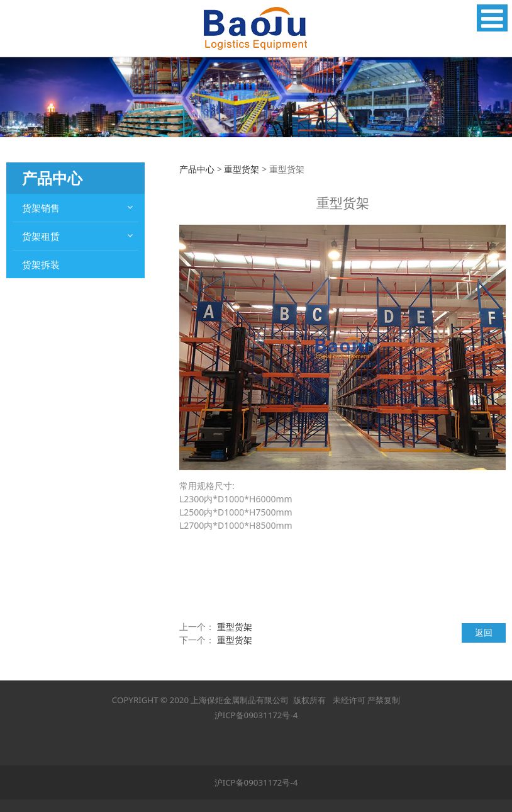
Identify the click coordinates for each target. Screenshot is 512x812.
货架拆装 (41, 264)
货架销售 (41, 208)
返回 (484, 632)
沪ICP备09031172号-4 (256, 715)
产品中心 (197, 169)
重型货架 (242, 169)
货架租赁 (41, 236)
